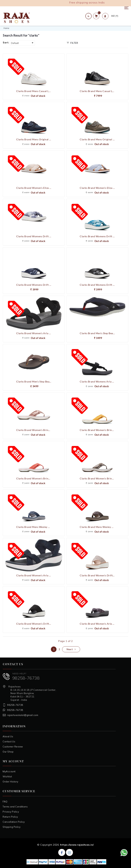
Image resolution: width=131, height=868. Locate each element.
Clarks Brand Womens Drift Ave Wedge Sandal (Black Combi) (34, 236)
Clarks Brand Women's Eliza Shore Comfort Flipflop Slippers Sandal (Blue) (97, 188)
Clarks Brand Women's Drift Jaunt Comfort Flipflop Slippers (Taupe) (97, 575)
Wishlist (7, 776)
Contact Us (9, 742)
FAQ (5, 802)
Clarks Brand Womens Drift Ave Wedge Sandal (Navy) (34, 285)
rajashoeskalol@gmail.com (23, 715)
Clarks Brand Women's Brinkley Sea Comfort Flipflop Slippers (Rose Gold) (34, 430)
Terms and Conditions (15, 807)
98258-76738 (26, 678)
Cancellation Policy (14, 822)
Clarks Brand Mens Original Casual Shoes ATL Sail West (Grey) (97, 139)
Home (6, 28)
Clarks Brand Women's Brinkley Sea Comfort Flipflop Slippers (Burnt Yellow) (97, 430)
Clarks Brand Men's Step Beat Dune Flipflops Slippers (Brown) (34, 382)
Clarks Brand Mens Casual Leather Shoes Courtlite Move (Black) (97, 91)
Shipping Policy (12, 827)
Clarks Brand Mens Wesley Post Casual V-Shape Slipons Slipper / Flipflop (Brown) (97, 527)
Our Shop (8, 752)
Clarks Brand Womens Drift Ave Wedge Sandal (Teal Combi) (97, 236)
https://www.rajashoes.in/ (77, 845)
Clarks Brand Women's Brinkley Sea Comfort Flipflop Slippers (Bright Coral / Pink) (34, 478)
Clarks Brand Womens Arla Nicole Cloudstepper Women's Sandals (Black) (97, 382)
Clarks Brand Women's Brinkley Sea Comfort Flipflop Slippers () (97, 478)
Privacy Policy (11, 812)
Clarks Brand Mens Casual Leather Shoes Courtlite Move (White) (34, 91)
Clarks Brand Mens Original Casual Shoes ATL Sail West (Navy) (34, 139)
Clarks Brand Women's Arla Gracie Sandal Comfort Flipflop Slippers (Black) (34, 333)
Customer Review (13, 747)
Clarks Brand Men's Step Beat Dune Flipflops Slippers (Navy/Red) (97, 333)
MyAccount (9, 771)
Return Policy (10, 817)
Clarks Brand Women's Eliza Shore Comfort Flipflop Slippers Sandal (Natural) (34, 188)
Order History (10, 782)
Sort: (6, 43)
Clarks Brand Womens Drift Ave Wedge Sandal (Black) (97, 285)
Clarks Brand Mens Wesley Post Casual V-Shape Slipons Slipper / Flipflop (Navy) (34, 527)
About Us (8, 736)
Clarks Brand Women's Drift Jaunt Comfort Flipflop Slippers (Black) (34, 624)
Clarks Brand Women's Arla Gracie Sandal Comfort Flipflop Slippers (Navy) (34, 575)
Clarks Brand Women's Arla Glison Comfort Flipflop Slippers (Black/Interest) (97, 624)
